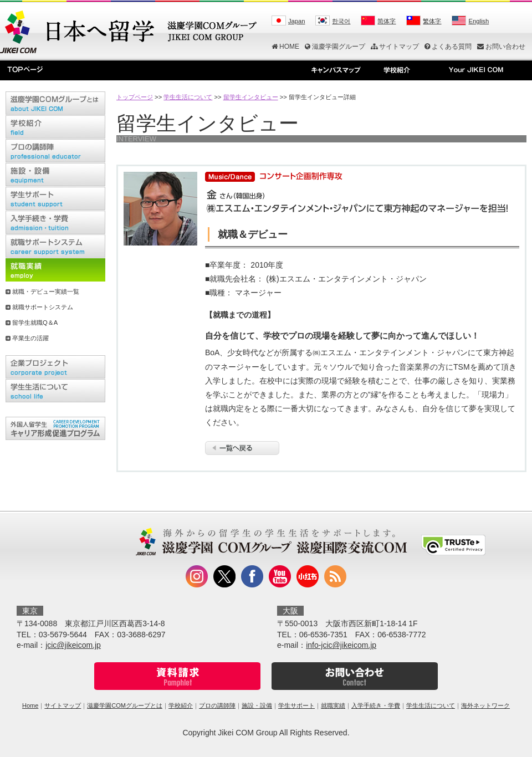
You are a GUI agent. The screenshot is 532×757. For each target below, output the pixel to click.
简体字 (387, 21)
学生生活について (188, 97)
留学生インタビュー (251, 97)
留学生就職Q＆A (35, 323)
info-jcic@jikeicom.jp (341, 645)
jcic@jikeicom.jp (73, 645)
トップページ (135, 97)
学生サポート (296, 705)
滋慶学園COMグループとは (125, 705)
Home (30, 705)
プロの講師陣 (217, 705)
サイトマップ (395, 47)
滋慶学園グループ (335, 47)
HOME (285, 47)
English (479, 21)
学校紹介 (181, 705)
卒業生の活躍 (30, 338)
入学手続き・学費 (376, 705)
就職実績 (333, 705)
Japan (296, 21)
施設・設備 (257, 705)
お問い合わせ (501, 47)
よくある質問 (448, 47)
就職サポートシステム (43, 307)
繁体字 (432, 21)
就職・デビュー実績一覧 (46, 291)
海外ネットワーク (485, 705)
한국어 (341, 21)
